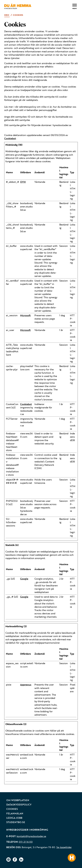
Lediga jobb (14, 818)
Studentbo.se (16, 822)
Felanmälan (15, 813)
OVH (23, 182)
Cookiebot (10, 138)
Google (24, 579)
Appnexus (26, 685)
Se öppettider (64, 847)
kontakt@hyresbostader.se (31, 836)
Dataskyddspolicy (19, 805)
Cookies (12, 809)
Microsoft (25, 315)
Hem (7, 15)
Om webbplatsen (18, 800)
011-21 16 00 (26, 842)
